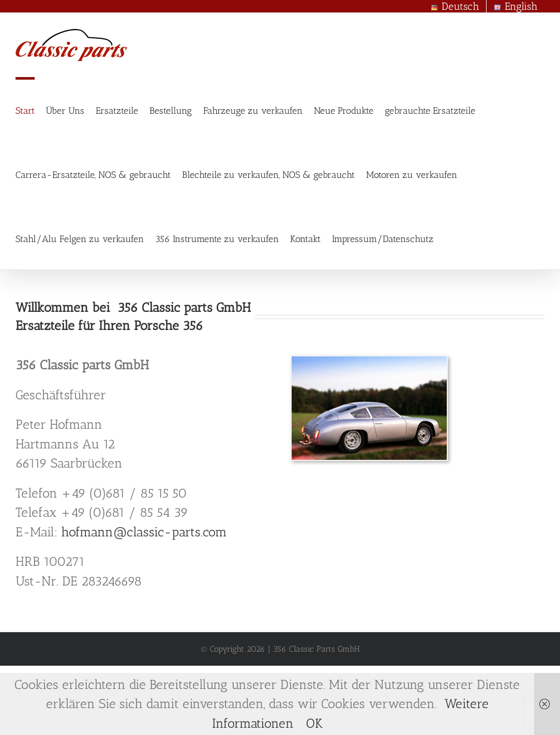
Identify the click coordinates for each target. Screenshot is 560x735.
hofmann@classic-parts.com (144, 532)
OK (314, 723)
